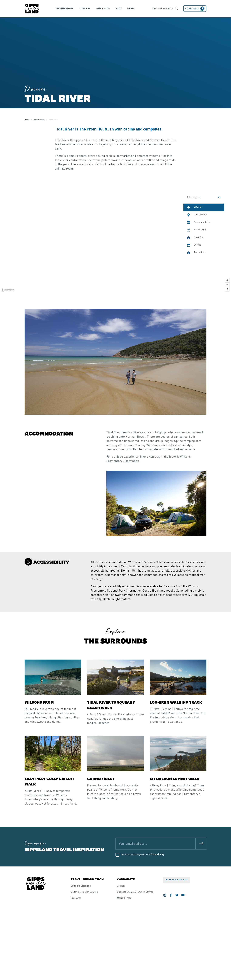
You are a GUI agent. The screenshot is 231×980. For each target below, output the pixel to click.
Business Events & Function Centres (135, 892)
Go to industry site (177, 880)
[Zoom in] (227, 280)
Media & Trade (124, 898)
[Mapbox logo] (8, 290)
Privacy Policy (157, 855)
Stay (120, 9)
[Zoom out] (227, 285)
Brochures (76, 898)
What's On (103, 9)
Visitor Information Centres (84, 892)
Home (27, 120)
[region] (115, 240)
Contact (121, 886)
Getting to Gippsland (81, 886)
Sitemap (60, 965)
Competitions (47, 965)
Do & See (83, 9)
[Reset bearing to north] (227, 289)
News (134, 9)
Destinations (61, 9)
